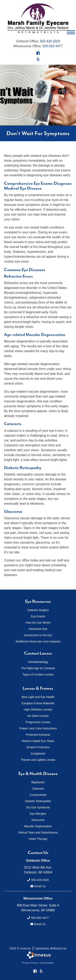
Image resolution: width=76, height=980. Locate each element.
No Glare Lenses (38, 716)
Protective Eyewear (38, 735)
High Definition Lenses (38, 710)
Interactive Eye (38, 629)
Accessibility (47, 963)
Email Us (38, 886)
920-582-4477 (53, 46)
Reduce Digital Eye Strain (38, 741)
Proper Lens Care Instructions (38, 728)
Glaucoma (38, 820)
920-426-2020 (50, 41)
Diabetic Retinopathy (38, 801)
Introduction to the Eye (38, 635)
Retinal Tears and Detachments (38, 833)
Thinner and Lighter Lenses (38, 760)
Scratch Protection (38, 747)
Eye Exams (38, 616)
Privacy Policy (30, 963)
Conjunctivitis (38, 795)
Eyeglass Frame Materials (38, 703)
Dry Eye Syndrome (38, 807)
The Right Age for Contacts (38, 668)
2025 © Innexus (38, 948)
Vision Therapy (38, 839)
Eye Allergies (38, 814)
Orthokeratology (38, 662)
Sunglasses (38, 753)
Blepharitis (38, 782)
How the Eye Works (38, 623)
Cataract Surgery (38, 610)
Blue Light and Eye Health (38, 697)
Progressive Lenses (38, 722)
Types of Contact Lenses (38, 674)
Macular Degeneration (38, 826)
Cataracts (38, 789)
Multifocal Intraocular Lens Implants (38, 641)
